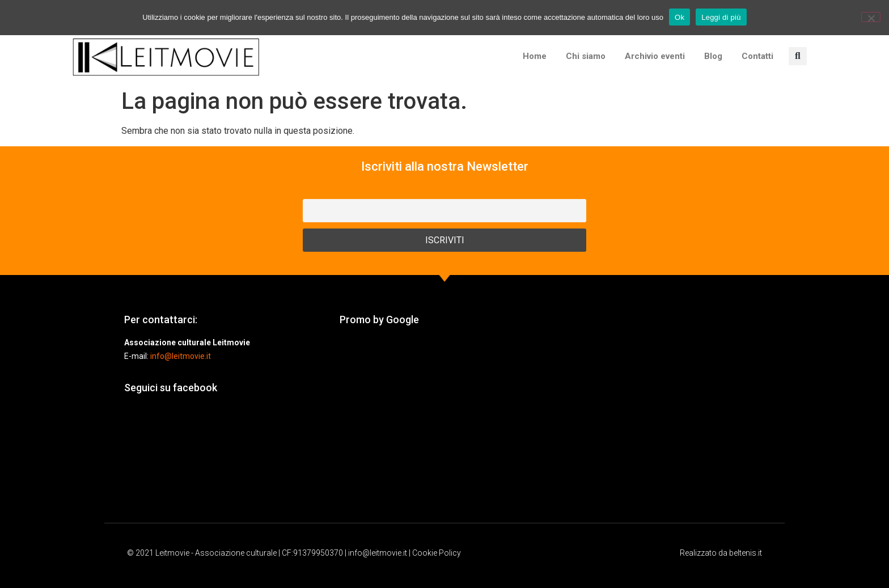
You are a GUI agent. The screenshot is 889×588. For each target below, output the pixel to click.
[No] (871, 17)
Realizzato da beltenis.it (721, 553)
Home (535, 56)
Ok (680, 17)
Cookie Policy (437, 553)
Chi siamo (586, 56)
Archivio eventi (655, 56)
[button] (798, 56)
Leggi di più (721, 17)
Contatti (757, 56)
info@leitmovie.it (181, 356)
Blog (713, 56)
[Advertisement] (444, 424)
